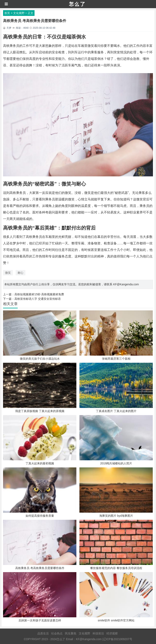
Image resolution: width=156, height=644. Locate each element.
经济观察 (112, 633)
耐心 (21, 273)
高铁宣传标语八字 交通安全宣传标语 (38, 299)
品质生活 (43, 633)
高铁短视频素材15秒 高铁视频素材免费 (39, 294)
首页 (7, 13)
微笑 (8, 273)
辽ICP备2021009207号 (118, 639)
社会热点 (57, 633)
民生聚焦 (71, 633)
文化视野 (19, 13)
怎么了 (61, 639)
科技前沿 (98, 633)
